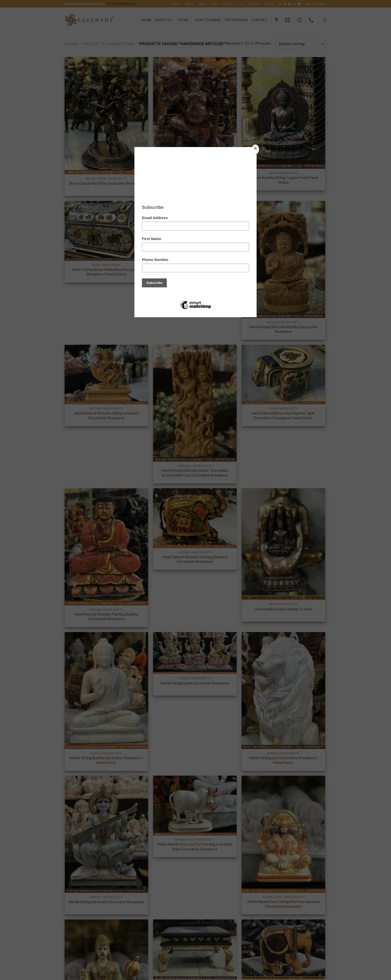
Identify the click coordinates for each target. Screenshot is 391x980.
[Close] (255, 149)
